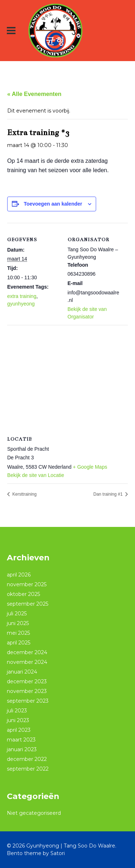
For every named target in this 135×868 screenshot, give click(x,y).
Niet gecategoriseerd (34, 813)
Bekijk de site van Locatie (36, 475)
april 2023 (19, 730)
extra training (22, 296)
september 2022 (28, 769)
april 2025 (19, 643)
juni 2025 (18, 623)
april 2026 (19, 575)
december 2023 (27, 681)
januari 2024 (22, 672)
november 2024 (27, 662)
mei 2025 (18, 633)
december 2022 (27, 759)
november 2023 (27, 691)
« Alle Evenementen (34, 94)
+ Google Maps (90, 467)
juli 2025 (17, 614)
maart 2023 (21, 740)
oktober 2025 (23, 594)
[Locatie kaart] (67, 377)
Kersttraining (24, 494)
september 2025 (28, 604)
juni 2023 (18, 720)
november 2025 (27, 584)
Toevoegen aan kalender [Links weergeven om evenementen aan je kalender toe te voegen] (53, 204)
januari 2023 (22, 749)
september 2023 (28, 701)
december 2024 (27, 652)
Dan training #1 (109, 494)
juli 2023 (17, 711)
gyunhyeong (21, 304)
